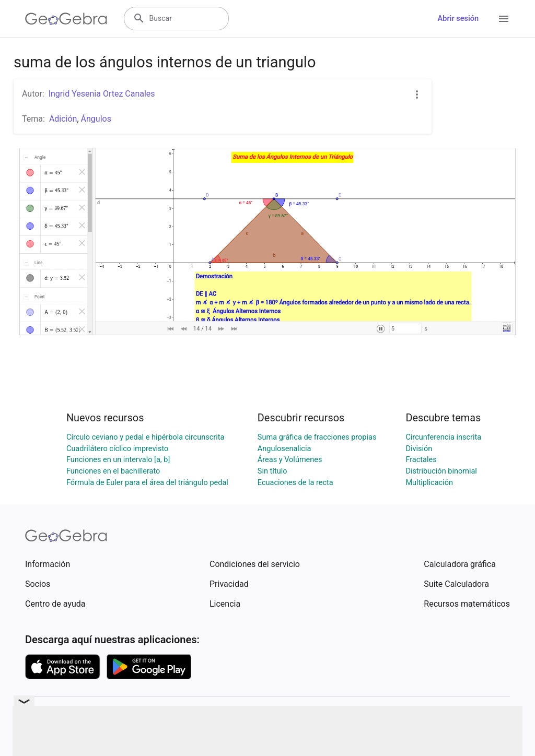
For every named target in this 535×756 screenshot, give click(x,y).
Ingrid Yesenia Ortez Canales (102, 94)
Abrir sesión (458, 19)
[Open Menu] (504, 19)
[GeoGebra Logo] (66, 19)
